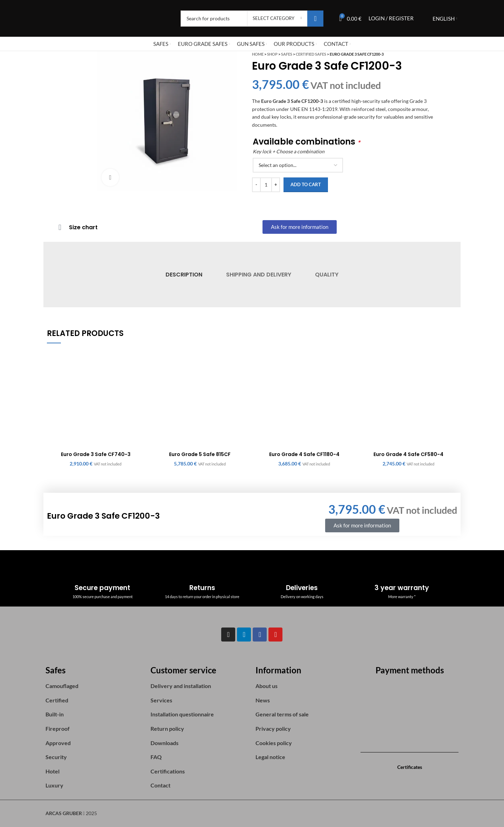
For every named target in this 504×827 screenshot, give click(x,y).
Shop (272, 54)
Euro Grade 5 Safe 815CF (200, 454)
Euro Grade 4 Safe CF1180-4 (304, 454)
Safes (287, 54)
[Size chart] (60, 227)
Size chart (83, 227)
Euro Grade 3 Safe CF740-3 (96, 454)
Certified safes (311, 54)
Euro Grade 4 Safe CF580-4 (408, 454)
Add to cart (306, 184)
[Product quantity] (266, 185)
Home (258, 54)
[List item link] (94, 686)
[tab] (184, 275)
